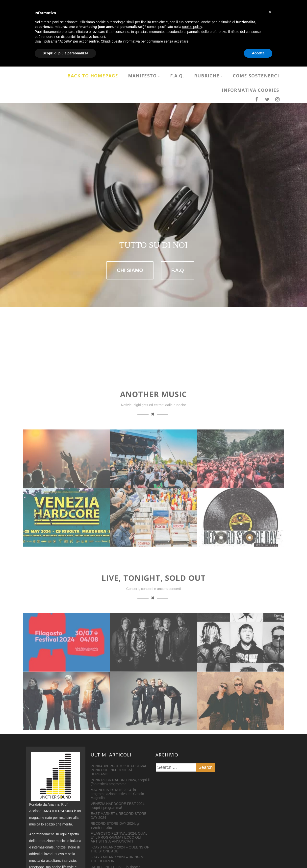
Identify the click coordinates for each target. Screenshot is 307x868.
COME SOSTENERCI (256, 76)
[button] (270, 813)
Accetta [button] (258, 854)
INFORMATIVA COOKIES (250, 90)
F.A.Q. (177, 76)
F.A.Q (178, 226)
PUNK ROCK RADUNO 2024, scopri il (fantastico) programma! (120, 722)
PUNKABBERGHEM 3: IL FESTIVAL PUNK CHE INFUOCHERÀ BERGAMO (119, 710)
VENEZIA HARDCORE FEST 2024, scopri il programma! (118, 746)
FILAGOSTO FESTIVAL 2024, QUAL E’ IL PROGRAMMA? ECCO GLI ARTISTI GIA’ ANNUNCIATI (119, 777)
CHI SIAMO (130, 226)
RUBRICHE (208, 76)
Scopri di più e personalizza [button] (65, 854)
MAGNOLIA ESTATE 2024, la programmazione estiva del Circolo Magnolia (117, 734)
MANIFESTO (144, 76)
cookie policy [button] (192, 828)
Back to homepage (93, 76)
